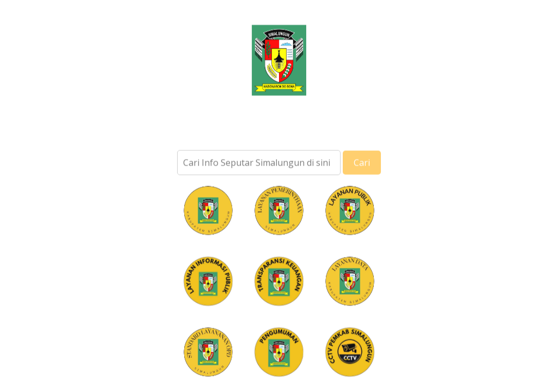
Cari (362, 168)
